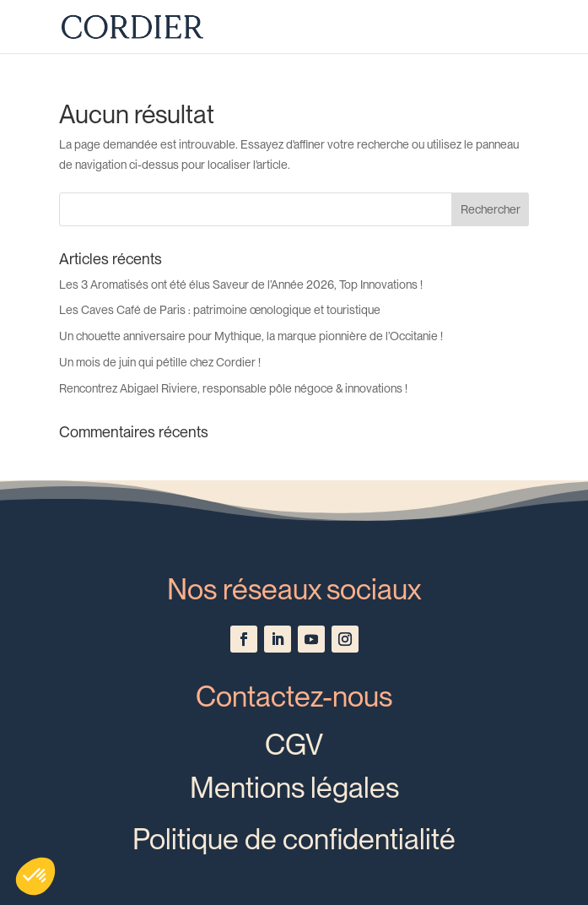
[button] (35, 876)
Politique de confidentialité (294, 839)
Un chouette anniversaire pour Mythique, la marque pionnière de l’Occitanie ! (251, 336)
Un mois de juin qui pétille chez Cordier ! (160, 362)
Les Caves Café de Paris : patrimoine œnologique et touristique (220, 310)
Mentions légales (294, 787)
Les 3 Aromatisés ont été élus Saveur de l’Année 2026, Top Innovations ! (241, 285)
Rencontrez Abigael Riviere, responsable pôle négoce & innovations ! (233, 388)
